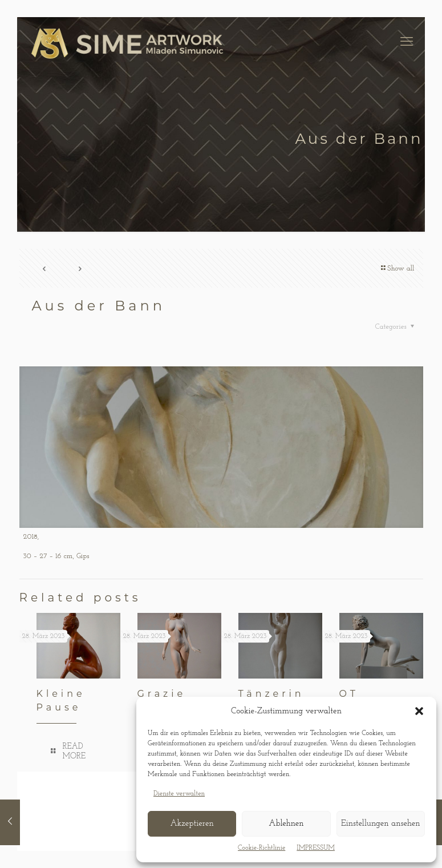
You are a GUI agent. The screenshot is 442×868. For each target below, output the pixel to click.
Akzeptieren (192, 824)
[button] (419, 711)
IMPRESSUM (316, 848)
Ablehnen (286, 824)
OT (349, 694)
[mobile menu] (407, 43)
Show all (397, 269)
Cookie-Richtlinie (261, 848)
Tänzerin (271, 694)
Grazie (162, 694)
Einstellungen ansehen (381, 824)
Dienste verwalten (179, 794)
